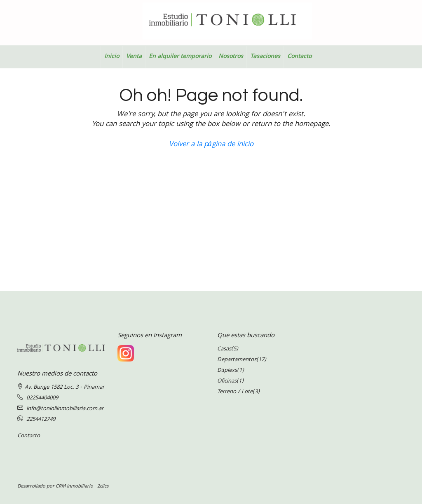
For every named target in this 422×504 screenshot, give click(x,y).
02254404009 (42, 398)
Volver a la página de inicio (211, 145)
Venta (134, 57)
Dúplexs (227, 371)
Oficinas (227, 381)
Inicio (112, 57)
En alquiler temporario (180, 57)
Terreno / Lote (235, 392)
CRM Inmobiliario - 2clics (82, 486)
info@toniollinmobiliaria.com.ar (65, 409)
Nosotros (231, 57)
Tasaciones (265, 57)
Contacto (299, 57)
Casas (224, 349)
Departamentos (237, 360)
